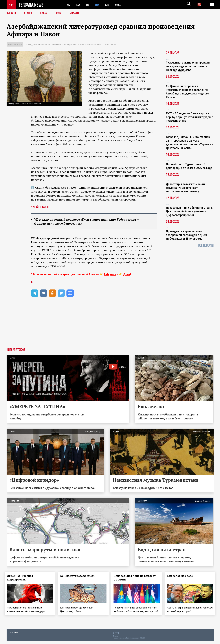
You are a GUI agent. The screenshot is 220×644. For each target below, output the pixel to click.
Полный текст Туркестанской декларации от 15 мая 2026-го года (189, 166)
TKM (99, 5)
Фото (60, 13)
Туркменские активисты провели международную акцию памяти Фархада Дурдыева (188, 66)
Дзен (127, 274)
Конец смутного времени (80, 576)
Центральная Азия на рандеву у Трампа (136, 578)
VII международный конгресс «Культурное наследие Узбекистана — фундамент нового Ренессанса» (71, 44)
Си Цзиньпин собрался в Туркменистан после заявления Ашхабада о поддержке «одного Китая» (187, 92)
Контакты (14, 635)
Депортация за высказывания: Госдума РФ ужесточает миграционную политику (186, 188)
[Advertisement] (110, 325)
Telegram (110, 274)
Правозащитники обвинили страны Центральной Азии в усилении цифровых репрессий (190, 211)
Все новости (206, 245)
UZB (109, 5)
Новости (11, 13)
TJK (89, 5)
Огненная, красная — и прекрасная (23, 578)
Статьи (29, 13)
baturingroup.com (133, 641)
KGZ (79, 5)
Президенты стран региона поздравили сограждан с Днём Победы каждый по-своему (186, 235)
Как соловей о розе (182, 576)
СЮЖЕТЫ (76, 13)
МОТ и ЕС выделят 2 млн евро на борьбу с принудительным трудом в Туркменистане (190, 117)
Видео (45, 13)
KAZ (69, 5)
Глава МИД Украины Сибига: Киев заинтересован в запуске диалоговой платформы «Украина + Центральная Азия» (190, 142)
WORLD (121, 5)
